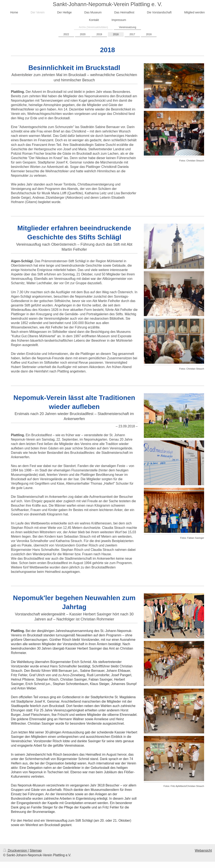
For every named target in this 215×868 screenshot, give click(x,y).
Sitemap (36, 850)
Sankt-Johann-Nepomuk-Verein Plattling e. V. (108, 4)
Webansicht (203, 850)
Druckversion (16, 850)
